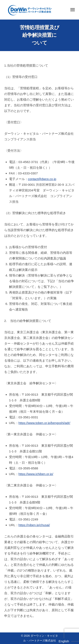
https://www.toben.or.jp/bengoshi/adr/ (44, 423)
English (64, 641)
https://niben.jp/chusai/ (34, 525)
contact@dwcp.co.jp (42, 179)
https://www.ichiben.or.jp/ (36, 474)
